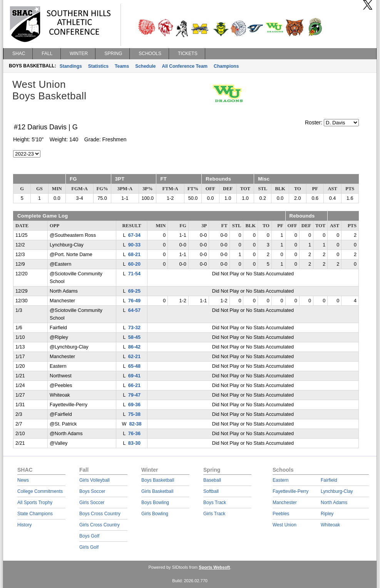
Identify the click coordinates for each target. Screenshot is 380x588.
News (23, 480)
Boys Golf (89, 536)
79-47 (134, 395)
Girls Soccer (92, 503)
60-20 (134, 264)
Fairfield (329, 480)
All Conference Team (185, 66)
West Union (285, 525)
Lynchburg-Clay (337, 491)
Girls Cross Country (100, 525)
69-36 (134, 405)
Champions (226, 66)
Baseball (212, 480)
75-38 (134, 414)
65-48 (134, 366)
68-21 (134, 255)
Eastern (280, 480)
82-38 (135, 424)
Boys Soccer (92, 491)
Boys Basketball (158, 480)
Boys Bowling (155, 503)
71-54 (134, 274)
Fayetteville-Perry (290, 491)
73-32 (134, 328)
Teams (122, 66)
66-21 (134, 385)
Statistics (98, 66)
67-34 (134, 235)
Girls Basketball (157, 491)
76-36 (134, 434)
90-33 (134, 245)
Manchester (285, 503)
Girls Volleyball (95, 480)
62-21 (134, 357)
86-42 (134, 347)
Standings (71, 66)
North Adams (334, 503)
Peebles (281, 514)
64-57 (134, 310)
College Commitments (40, 491)
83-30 (134, 443)
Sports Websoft (214, 567)
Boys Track (215, 503)
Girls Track (214, 514)
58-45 (134, 337)
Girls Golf (89, 547)
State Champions (35, 514)
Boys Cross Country (100, 514)
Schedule (145, 66)
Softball (211, 491)
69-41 (134, 376)
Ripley (327, 514)
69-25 (134, 291)
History (24, 525)
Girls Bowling (155, 514)
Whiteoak (330, 525)
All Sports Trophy (35, 503)
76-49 (134, 301)
